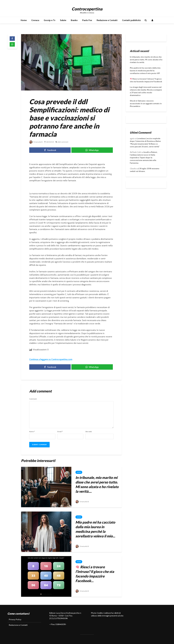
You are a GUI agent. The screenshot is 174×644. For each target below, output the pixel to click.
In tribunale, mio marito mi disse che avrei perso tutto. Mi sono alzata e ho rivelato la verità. (146, 60)
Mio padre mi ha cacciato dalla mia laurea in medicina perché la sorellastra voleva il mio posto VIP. (145, 71)
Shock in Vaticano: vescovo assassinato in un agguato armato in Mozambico (146, 103)
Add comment (63, 142)
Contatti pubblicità (131, 20)
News (79, 472)
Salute (63, 20)
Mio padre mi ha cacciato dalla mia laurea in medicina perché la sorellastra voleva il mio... (95, 529)
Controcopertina (87, 9)
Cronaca (35, 20)
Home (24, 20)
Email (60, 432)
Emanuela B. (36, 142)
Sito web (88, 432)
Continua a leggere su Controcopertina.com (51, 359)
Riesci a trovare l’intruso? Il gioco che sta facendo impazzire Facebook (146, 80)
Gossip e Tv (50, 20)
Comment (33, 399)
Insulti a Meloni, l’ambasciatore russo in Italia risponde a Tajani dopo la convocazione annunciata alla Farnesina (144, 158)
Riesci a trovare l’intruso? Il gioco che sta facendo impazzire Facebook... (95, 574)
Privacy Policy (15, 619)
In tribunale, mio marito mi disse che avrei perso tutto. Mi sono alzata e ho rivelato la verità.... (97, 484)
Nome (32, 432)
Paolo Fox (87, 20)
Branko (74, 20)
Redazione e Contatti (107, 20)
